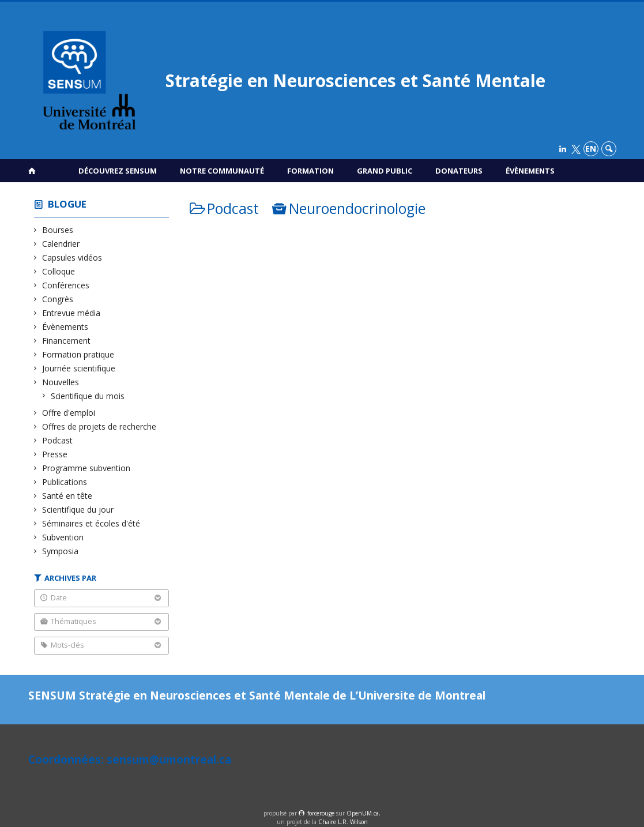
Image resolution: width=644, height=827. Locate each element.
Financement (67, 341)
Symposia (61, 551)
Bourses (58, 230)
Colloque (59, 271)
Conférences (66, 285)
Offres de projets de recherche (99, 426)
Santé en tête (67, 496)
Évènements (530, 171)
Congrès (58, 299)
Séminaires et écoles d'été (91, 523)
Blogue (67, 204)
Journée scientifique (79, 368)
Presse (55, 454)
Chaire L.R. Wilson (343, 822)
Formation (310, 171)
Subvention (63, 537)
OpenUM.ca (363, 813)
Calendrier (61, 244)
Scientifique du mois (88, 396)
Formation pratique (78, 354)
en (591, 149)
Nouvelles (61, 382)
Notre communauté (222, 171)
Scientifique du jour (78, 510)
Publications (65, 482)
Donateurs (459, 171)
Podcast (58, 440)
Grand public (385, 171)
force (321, 813)
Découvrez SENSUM (118, 171)
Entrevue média (71, 313)
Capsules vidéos (72, 258)
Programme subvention (86, 468)
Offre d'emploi (69, 413)
